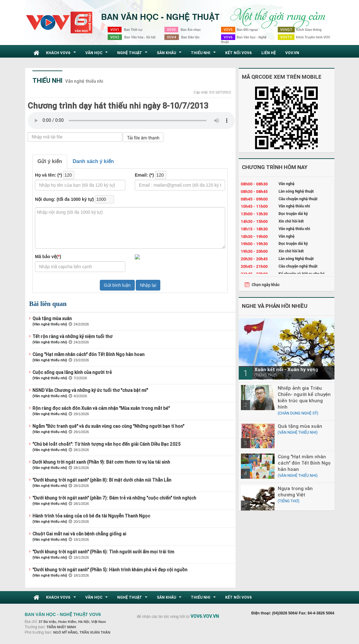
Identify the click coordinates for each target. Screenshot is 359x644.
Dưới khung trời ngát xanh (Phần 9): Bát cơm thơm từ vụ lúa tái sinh (101, 462)
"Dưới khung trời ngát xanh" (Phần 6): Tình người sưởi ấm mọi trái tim (103, 552)
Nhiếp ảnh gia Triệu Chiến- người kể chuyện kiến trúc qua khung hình (304, 397)
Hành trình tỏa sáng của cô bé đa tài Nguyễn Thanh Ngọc (91, 516)
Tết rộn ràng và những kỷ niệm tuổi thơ (72, 336)
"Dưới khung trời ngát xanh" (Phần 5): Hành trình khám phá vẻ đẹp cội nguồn (110, 570)
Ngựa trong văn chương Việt (295, 491)
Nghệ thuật (133, 54)
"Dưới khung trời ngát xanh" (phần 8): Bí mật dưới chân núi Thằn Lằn (102, 480)
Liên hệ (269, 53)
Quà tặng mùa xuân (52, 319)
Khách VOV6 (62, 54)
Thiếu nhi (204, 54)
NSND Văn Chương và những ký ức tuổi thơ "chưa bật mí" (90, 390)
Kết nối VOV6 (239, 53)
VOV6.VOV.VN (205, 616)
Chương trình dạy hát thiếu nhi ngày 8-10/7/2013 (118, 106)
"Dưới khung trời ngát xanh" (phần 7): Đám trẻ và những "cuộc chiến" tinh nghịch (114, 498)
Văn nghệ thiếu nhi (84, 81)
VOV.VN (292, 53)
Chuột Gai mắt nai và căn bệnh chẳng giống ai (79, 534)
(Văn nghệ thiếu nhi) (50, 324)
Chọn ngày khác (266, 285)
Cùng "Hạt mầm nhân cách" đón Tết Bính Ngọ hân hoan (88, 354)
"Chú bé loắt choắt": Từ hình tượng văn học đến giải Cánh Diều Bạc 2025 (106, 444)
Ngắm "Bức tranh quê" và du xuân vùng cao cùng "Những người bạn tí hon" (108, 426)
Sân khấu (170, 54)
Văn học (97, 54)
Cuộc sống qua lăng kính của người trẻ (72, 372)
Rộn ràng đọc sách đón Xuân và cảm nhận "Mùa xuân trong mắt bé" (101, 408)
